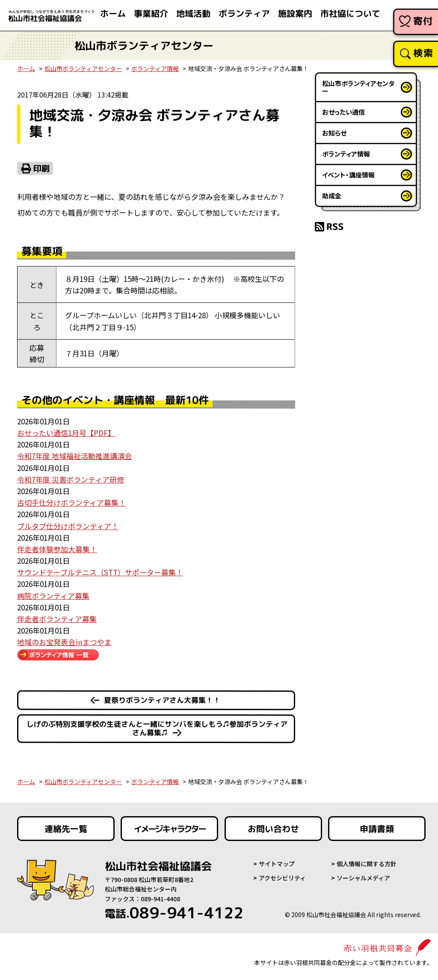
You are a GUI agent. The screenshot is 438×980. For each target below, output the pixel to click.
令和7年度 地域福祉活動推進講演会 (74, 456)
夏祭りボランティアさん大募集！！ (162, 700)
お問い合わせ (273, 829)
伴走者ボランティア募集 (57, 619)
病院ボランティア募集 (53, 596)
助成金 (332, 196)
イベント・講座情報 (348, 175)
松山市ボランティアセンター (83, 68)
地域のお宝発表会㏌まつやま (64, 642)
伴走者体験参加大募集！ (57, 549)
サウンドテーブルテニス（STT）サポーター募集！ (100, 572)
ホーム (26, 68)
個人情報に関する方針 (367, 864)
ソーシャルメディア (363, 878)
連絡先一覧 (66, 829)
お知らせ (334, 133)
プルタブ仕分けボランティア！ (68, 526)
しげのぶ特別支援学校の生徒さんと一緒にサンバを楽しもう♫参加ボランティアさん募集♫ (157, 728)
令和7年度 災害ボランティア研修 (71, 479)
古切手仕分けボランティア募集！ (71, 502)
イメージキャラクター (169, 829)
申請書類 (377, 829)
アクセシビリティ (282, 878)
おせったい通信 (343, 112)
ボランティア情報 (155, 68)
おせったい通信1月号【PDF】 (66, 433)
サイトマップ (277, 864)
